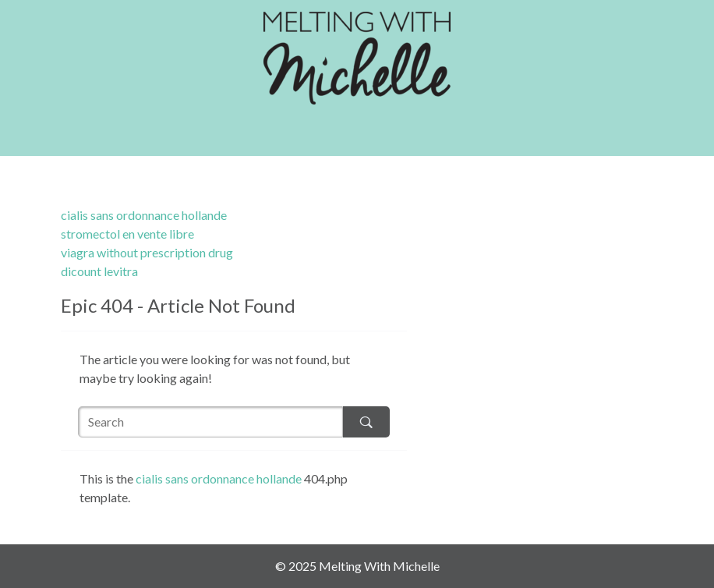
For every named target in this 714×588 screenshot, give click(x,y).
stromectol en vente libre (127, 234)
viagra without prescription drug (147, 252)
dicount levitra (99, 271)
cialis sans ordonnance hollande (144, 215)
